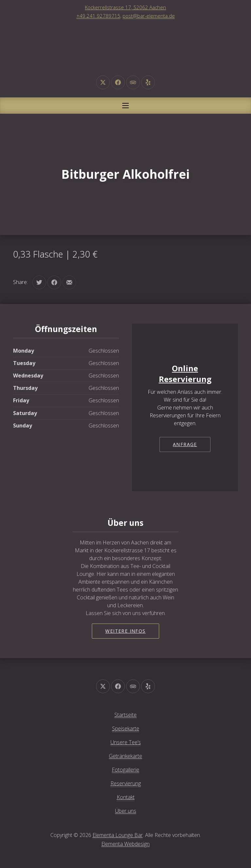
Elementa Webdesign (125, 844)
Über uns (126, 811)
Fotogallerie (125, 770)
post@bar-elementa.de (149, 16)
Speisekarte (126, 728)
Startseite (125, 715)
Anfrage (185, 444)
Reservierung (126, 783)
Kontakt (126, 797)
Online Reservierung (185, 374)
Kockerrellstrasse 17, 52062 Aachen (125, 7)
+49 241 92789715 (98, 16)
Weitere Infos (125, 631)
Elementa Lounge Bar (118, 835)
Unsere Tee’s (126, 742)
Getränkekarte (125, 756)
